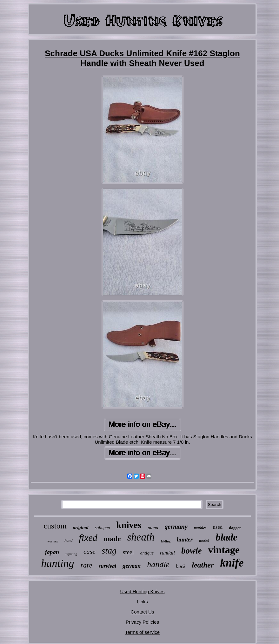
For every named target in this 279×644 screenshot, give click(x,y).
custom (55, 526)
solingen (102, 528)
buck (181, 566)
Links (142, 602)
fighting (71, 554)
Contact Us (142, 612)
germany (176, 527)
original (81, 528)
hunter (185, 540)
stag (109, 551)
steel (128, 552)
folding (166, 541)
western (53, 541)
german (132, 566)
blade (226, 537)
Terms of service (142, 632)
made (112, 539)
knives (129, 525)
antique (147, 553)
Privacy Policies (142, 622)
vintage (224, 550)
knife (232, 563)
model (204, 540)
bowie (192, 551)
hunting (58, 563)
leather (203, 565)
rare (86, 565)
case (89, 552)
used (218, 527)
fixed (88, 538)
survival (108, 566)
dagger (235, 528)
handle (158, 564)
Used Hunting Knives (142, 591)
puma (153, 528)
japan (52, 552)
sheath (141, 537)
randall (167, 553)
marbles (200, 528)
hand (68, 541)
